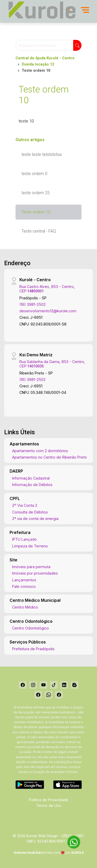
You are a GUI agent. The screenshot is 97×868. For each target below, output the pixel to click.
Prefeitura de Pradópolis (33, 649)
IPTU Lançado (24, 539)
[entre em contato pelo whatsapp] (71, 841)
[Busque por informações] (44, 45)
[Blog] (74, 685)
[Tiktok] (54, 685)
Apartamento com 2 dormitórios (40, 451)
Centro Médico (25, 607)
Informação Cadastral (31, 478)
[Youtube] (43, 685)
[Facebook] (23, 685)
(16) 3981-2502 (32, 304)
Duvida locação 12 (38, 64)
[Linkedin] (64, 685)
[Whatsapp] (49, 695)
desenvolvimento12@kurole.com (48, 311)
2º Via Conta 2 (25, 505)
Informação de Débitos (32, 485)
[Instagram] (33, 685)
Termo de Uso (49, 805)
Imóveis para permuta (31, 567)
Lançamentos (24, 580)
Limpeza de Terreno (30, 546)
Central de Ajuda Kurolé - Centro (45, 58)
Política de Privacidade (48, 800)
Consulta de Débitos (30, 512)
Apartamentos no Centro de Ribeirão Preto (50, 457)
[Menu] (85, 10)
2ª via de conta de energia (35, 519)
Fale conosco (24, 586)
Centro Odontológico (31, 628)
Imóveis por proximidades (35, 573)
